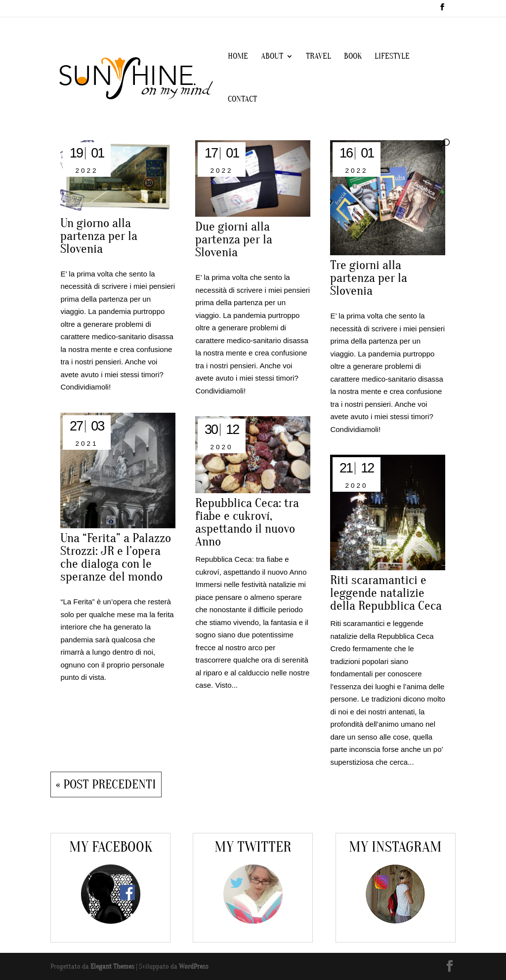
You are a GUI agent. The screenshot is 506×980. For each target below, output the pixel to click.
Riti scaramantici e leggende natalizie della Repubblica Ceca (386, 593)
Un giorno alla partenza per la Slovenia (99, 236)
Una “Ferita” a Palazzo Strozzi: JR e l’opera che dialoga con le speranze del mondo (116, 557)
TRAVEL (318, 57)
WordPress (194, 966)
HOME (238, 57)
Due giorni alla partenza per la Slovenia (234, 239)
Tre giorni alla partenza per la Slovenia (369, 278)
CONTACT (242, 100)
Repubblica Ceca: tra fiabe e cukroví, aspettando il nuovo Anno (247, 522)
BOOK (353, 57)
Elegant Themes (112, 966)
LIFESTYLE (392, 57)
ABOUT (272, 57)
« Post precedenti (106, 784)
